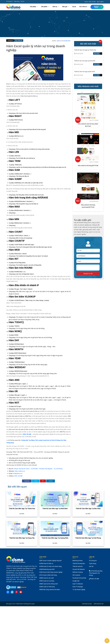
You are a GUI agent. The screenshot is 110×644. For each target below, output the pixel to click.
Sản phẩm (45, 7)
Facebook (27, 481)
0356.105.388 (92, 2)
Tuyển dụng (17, 1)
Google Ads (76, 581)
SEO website (76, 575)
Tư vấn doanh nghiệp (79, 590)
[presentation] (88, 268)
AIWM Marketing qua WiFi (47, 569)
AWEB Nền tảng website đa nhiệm (50, 590)
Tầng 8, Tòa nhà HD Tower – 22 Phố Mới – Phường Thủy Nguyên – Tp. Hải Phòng (38, 469)
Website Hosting (78, 572)
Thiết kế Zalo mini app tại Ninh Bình (85, 61)
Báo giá (66, 7)
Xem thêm (97, 53)
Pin (43, 481)
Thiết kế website (78, 566)
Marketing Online (78, 561)
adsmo (59, 41)
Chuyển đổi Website (79, 569)
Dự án (74, 7)
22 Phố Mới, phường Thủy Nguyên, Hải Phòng (96, 573)
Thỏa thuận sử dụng (87, 604)
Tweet (36, 481)
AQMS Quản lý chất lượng (47, 587)
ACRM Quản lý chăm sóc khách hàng (50, 566)
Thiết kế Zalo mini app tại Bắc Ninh (85, 72)
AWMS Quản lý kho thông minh (49, 584)
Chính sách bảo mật (99, 604)
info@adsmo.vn (18, 473)
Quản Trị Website (78, 584)
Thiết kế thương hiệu (79, 563)
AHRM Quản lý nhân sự (46, 563)
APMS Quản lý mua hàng (47, 581)
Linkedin (51, 481)
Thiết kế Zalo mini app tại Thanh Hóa (85, 50)
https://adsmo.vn (20, 471)
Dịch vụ (56, 7)
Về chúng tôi (9, 1)
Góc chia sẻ (84, 7)
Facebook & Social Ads (79, 578)
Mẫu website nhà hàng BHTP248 (88, 166)
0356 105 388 (18, 476)
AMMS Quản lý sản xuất (47, 578)
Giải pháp (34, 7)
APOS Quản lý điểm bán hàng (48, 575)
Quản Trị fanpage (78, 587)
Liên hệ (22, 1)
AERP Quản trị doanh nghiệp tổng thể (50, 561)
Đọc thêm (22, 514)
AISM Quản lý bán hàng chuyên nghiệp (51, 572)
